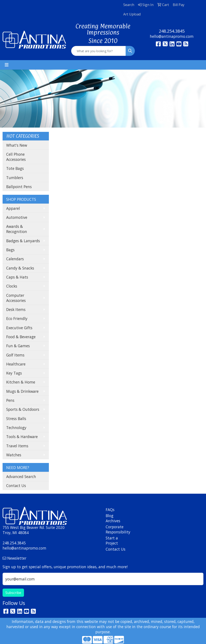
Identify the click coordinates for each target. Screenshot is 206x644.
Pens (10, 400)
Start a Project (112, 540)
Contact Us (16, 486)
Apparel (13, 208)
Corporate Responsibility (116, 529)
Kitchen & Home (21, 382)
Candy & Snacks (20, 268)
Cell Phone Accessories (16, 157)
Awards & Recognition (17, 229)
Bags (10, 250)
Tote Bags (15, 168)
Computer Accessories (16, 298)
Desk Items (16, 309)
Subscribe (13, 593)
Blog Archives (113, 518)
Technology (16, 428)
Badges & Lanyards (23, 241)
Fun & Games (18, 346)
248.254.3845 (172, 31)
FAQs (110, 510)
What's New (17, 145)
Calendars (15, 259)
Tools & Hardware (22, 437)
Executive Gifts (19, 328)
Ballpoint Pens (19, 187)
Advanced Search (21, 477)
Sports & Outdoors (23, 409)
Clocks (12, 286)
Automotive (17, 217)
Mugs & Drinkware (22, 391)
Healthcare (16, 364)
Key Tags (14, 373)
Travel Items (17, 446)
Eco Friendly (17, 318)
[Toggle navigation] (7, 65)
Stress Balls (16, 419)
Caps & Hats (17, 277)
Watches (14, 455)
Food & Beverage (21, 337)
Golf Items (15, 355)
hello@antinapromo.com (172, 36)
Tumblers (15, 178)
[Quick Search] (98, 51)
